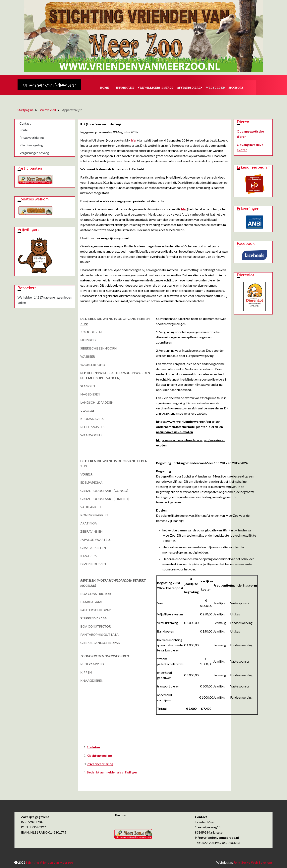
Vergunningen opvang (34, 153)
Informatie (125, 88)
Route (24, 130)
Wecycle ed (215, 88)
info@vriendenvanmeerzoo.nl (217, 837)
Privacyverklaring (32, 137)
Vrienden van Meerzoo (49, 85)
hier (134, 140)
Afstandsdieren (190, 88)
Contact (25, 123)
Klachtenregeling (31, 145)
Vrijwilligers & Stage (156, 88)
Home (105, 88)
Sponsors (236, 88)
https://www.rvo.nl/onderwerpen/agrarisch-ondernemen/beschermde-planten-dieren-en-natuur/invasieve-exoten (190, 427)
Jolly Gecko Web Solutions (253, 862)
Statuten (93, 747)
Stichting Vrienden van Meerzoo (50, 862)
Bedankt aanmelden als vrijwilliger (112, 772)
